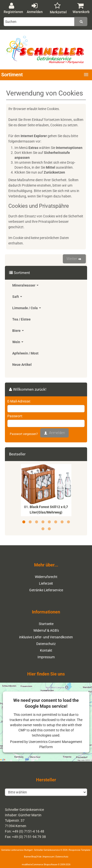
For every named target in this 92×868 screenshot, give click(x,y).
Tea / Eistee (21, 319)
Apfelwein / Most (25, 353)
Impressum (46, 657)
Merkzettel (58, 8)
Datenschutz (46, 644)
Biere (18, 331)
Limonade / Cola (27, 308)
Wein (18, 342)
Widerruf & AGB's (46, 630)
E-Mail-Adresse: (19, 401)
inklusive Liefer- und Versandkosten (46, 637)
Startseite (46, 624)
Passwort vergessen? (24, 434)
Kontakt (46, 650)
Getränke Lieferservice (46, 590)
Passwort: (15, 416)
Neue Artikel (22, 365)
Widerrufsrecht (46, 577)
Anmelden (35, 8)
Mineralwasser (25, 285)
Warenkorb (81, 8)
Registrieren (13, 8)
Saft (17, 297)
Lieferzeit (46, 583)
